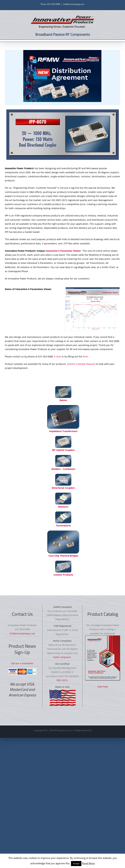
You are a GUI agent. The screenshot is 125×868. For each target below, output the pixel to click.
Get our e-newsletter (22, 663)
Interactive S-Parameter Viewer (63, 251)
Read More (88, 863)
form (85, 356)
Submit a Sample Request (81, 364)
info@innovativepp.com (74, 4)
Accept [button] (76, 863)
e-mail (57, 356)
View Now (103, 687)
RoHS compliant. (62, 657)
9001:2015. (62, 680)
